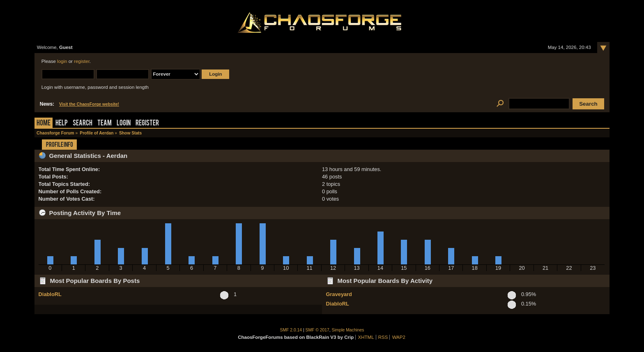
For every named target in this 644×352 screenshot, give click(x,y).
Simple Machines (348, 330)
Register (147, 124)
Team (105, 124)
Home (44, 124)
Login (124, 124)
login (62, 61)
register (82, 61)
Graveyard (339, 294)
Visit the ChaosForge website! (89, 104)
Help (62, 124)
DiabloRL (50, 294)
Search (83, 124)
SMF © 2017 (317, 330)
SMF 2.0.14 (291, 330)
